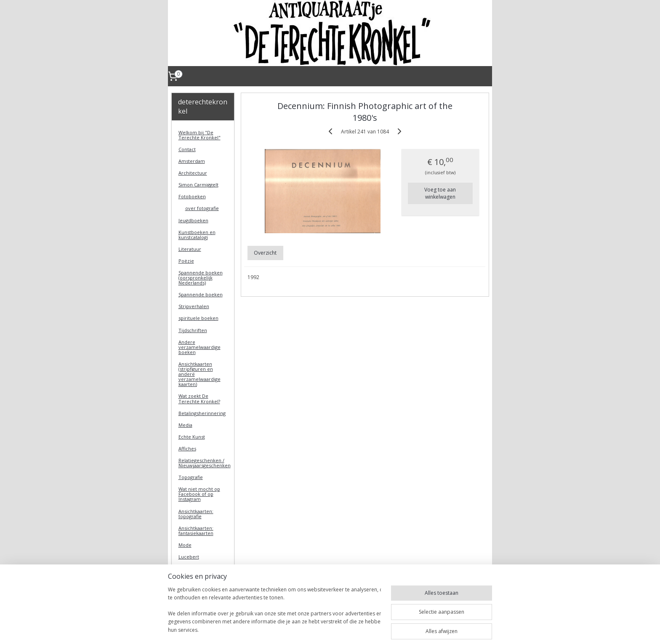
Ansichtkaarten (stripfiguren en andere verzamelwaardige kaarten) (200, 374)
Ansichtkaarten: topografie (196, 514)
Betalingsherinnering (202, 413)
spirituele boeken (198, 318)
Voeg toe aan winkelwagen (440, 193)
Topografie (191, 477)
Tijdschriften (193, 330)
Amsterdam (192, 161)
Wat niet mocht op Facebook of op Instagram (199, 494)
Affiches (187, 448)
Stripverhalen (194, 306)
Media (185, 425)
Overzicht (265, 253)
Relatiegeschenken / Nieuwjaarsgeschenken (205, 463)
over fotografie (202, 208)
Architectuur (193, 173)
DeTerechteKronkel (202, 602)
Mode (185, 545)
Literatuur (190, 249)
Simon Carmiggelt (198, 185)
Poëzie (186, 261)
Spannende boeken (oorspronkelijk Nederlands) (201, 278)
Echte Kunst (192, 437)
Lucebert (189, 557)
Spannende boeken (201, 294)
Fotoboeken (192, 196)
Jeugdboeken (193, 220)
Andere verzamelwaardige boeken (200, 347)
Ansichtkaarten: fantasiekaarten (196, 531)
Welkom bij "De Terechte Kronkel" (200, 135)
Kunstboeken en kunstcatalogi (197, 235)
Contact (187, 149)
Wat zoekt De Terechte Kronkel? (199, 398)
